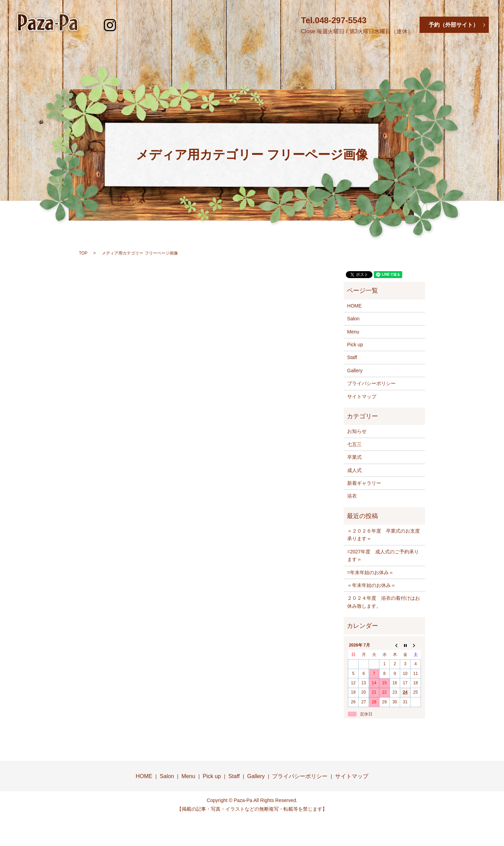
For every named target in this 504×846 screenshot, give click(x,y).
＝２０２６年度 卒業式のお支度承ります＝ (384, 535)
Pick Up (277, 56)
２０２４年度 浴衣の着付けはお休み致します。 (384, 602)
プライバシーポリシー (371, 383)
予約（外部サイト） (453, 25)
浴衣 (352, 496)
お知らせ (357, 431)
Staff (333, 56)
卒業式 (354, 457)
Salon (166, 56)
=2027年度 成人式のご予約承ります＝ (383, 555)
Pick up (355, 345)
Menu (221, 56)
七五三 (354, 444)
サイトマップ (362, 397)
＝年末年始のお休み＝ (371, 585)
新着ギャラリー (364, 483)
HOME (112, 56)
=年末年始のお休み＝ (370, 572)
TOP (83, 253)
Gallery (389, 56)
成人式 (354, 470)
